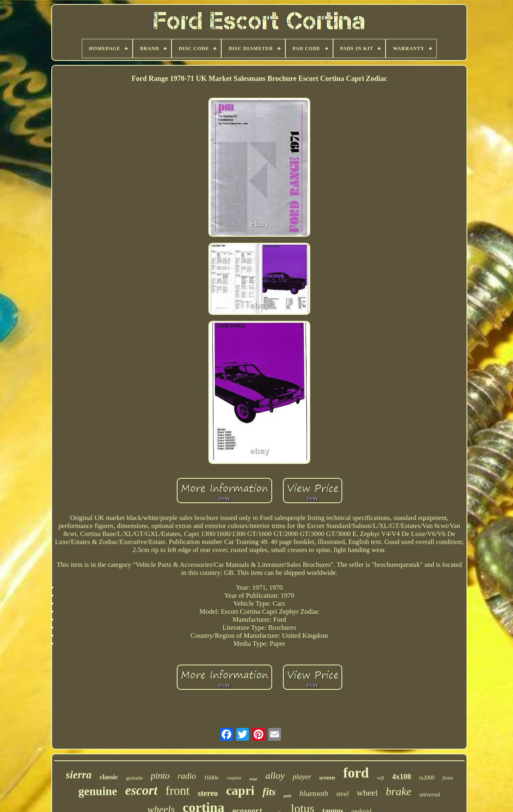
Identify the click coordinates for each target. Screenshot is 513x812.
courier (234, 778)
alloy (275, 776)
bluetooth (314, 793)
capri (240, 790)
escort (141, 790)
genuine (98, 791)
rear (253, 779)
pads (288, 796)
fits (269, 792)
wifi (380, 778)
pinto (160, 776)
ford (356, 773)
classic (109, 777)
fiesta (448, 778)
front (178, 791)
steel (342, 794)
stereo (208, 793)
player (302, 777)
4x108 (402, 777)
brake (399, 791)
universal (430, 795)
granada (134, 778)
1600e (211, 778)
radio (187, 776)
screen (327, 778)
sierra (79, 775)
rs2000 (427, 778)
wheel (367, 793)
